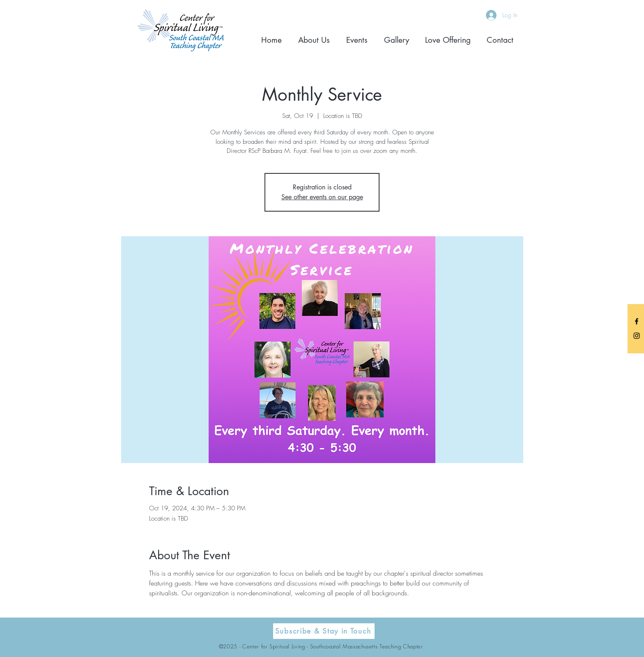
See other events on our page (322, 197)
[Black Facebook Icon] (637, 321)
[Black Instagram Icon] (637, 336)
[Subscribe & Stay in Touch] (324, 631)
